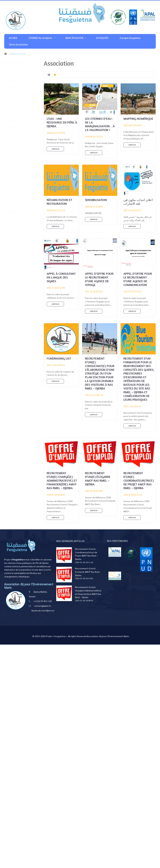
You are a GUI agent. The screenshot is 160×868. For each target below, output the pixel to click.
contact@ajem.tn (43, 606)
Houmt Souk (10, 68)
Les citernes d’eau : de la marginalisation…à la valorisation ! (100, 124)
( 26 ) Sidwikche (15, 231)
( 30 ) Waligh (14, 120)
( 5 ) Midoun (13, 218)
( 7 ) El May (13, 205)
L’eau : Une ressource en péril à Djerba (62, 122)
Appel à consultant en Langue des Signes (61, 277)
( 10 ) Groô (13, 153)
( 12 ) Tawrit (13, 74)
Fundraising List (59, 358)
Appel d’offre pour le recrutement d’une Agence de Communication (138, 279)
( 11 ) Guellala (14, 159)
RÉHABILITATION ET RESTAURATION (59, 202)
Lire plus (55, 149)
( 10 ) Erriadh (14, 81)
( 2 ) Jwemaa (14, 133)
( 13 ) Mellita (14, 107)
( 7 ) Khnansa (14, 166)
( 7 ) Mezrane (14, 173)
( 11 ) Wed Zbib (15, 179)
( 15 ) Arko (13, 192)
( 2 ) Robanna (14, 225)
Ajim (7, 140)
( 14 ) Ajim (13, 146)
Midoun (8, 186)
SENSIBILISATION (96, 200)
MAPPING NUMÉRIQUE (138, 119)
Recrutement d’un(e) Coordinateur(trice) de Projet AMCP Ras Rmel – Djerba (139, 480)
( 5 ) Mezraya (14, 127)
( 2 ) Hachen (14, 100)
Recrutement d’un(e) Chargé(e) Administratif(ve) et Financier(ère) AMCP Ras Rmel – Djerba (62, 480)
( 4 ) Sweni (13, 113)
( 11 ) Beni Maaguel (17, 199)
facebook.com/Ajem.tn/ (43, 610)
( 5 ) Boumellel (15, 87)
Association (18, 54)
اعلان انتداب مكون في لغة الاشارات (138, 202)
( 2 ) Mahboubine (16, 212)
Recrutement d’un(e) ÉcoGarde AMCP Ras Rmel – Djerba (98, 479)
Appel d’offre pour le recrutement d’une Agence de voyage (99, 279)
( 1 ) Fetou (13, 94)
